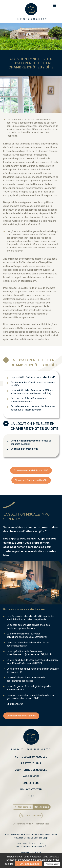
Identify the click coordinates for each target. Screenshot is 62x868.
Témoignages (43, 824)
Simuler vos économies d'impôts (31, 480)
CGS (42, 843)
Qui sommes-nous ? (23, 824)
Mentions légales (27, 843)
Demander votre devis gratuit (21, 716)
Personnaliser (52, 864)
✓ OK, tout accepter (29, 864)
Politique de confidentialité (31, 847)
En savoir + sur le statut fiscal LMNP (31, 470)
